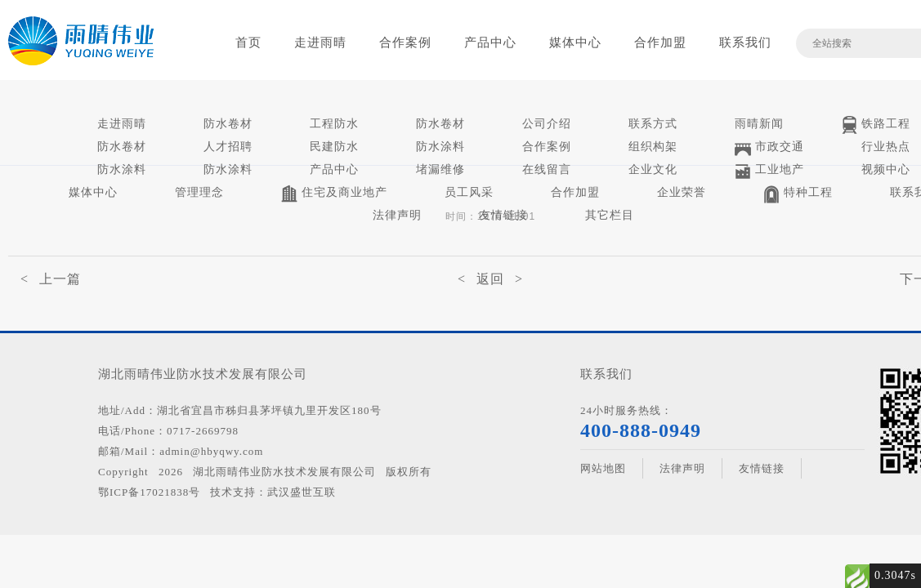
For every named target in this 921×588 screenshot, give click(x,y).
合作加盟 (660, 42)
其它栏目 (610, 215)
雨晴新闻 (759, 124)
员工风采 (469, 192)
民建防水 (334, 147)
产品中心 (490, 42)
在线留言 (547, 169)
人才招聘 (228, 147)
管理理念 (199, 192)
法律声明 (397, 215)
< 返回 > (490, 279)
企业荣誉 (682, 192)
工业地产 (769, 171)
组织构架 (653, 147)
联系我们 (745, 42)
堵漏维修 (440, 169)
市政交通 (769, 148)
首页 (248, 42)
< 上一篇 (51, 279)
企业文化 (653, 169)
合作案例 (405, 42)
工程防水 (334, 124)
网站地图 (603, 468)
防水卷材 (228, 124)
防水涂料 (440, 147)
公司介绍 (547, 124)
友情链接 (503, 215)
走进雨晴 (320, 42)
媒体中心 (575, 42)
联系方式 (653, 124)
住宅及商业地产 (334, 194)
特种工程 (798, 194)
